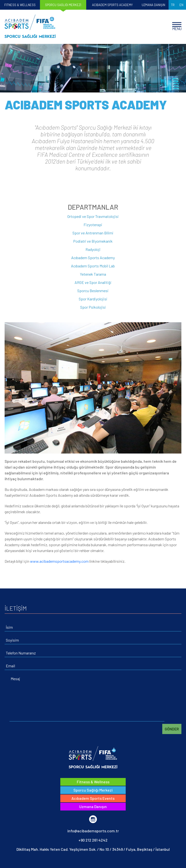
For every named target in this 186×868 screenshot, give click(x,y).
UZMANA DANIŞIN (153, 5)
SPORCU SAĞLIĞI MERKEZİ (63, 5)
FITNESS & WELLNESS (20, 5)
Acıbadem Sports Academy (93, 258)
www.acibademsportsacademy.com (59, 561)
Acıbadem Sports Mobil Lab (93, 266)
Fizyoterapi (93, 225)
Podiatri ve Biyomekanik (93, 241)
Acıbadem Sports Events (93, 798)
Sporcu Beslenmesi (93, 291)
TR (173, 5)
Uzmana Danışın (93, 806)
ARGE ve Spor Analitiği (93, 282)
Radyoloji (93, 249)
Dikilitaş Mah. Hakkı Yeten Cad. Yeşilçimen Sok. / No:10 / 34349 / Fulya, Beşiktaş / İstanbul (93, 849)
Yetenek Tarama (93, 274)
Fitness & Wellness (93, 782)
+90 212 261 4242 (93, 840)
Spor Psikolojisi (93, 307)
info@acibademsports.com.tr (93, 831)
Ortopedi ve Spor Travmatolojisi (93, 216)
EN (181, 5)
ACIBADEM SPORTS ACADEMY (112, 5)
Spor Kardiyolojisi (93, 299)
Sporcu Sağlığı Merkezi (93, 790)
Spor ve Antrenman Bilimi (93, 233)
